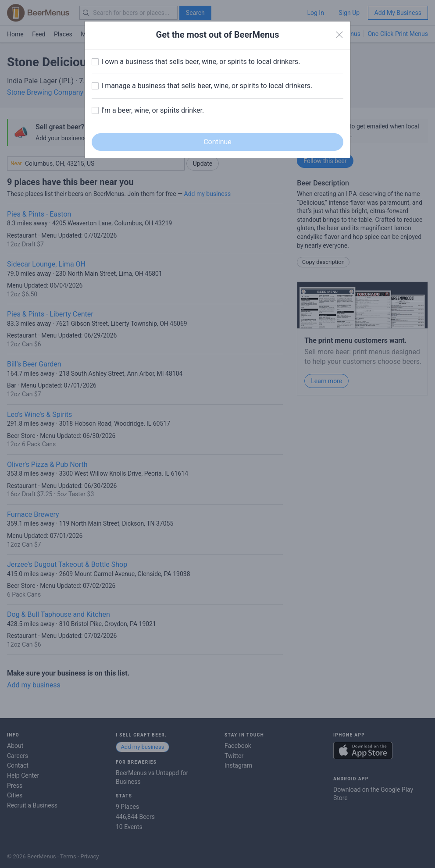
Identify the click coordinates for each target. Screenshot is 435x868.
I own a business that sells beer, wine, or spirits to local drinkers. (201, 62)
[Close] (339, 35)
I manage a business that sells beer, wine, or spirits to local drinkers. (207, 86)
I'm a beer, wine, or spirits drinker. (153, 110)
